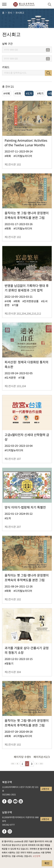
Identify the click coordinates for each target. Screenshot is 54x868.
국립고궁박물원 (24, 4)
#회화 (18, 93)
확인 (47, 863)
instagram (10, 801)
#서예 (7, 93)
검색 (48, 73)
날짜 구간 (7, 44)
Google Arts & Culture (21, 801)
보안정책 (36, 856)
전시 (10, 13)
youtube (15, 801)
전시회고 (20, 13)
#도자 (29, 93)
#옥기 (40, 93)
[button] (43, 4)
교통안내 (45, 789)
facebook (4, 801)
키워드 (6, 67)
